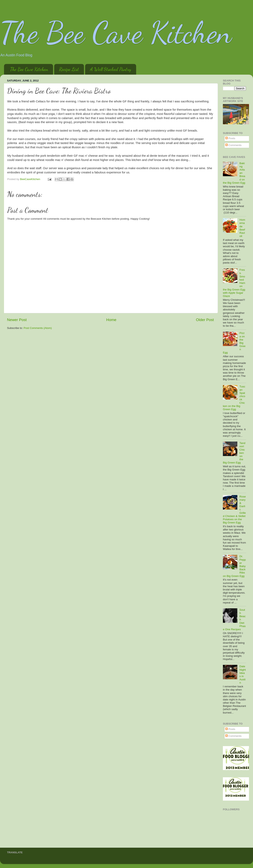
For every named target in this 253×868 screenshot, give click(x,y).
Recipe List (69, 69)
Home (111, 320)
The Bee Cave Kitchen (116, 33)
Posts (230, 138)
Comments (233, 145)
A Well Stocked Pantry (111, 69)
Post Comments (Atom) (38, 328)
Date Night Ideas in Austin (243, 674)
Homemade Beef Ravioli (242, 228)
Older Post (205, 320)
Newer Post (17, 320)
